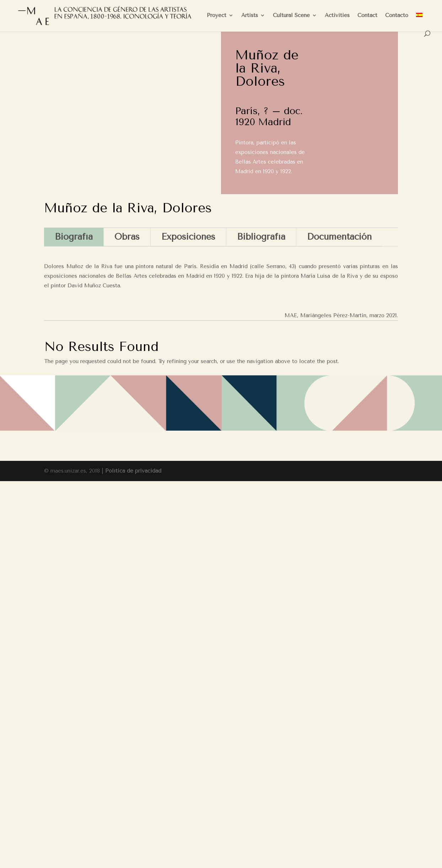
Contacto (397, 16)
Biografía (74, 237)
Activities (337, 16)
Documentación (339, 237)
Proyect (217, 16)
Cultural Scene (291, 16)
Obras (127, 237)
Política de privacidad (133, 471)
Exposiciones (188, 237)
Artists (250, 16)
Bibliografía (261, 237)
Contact (367, 16)
